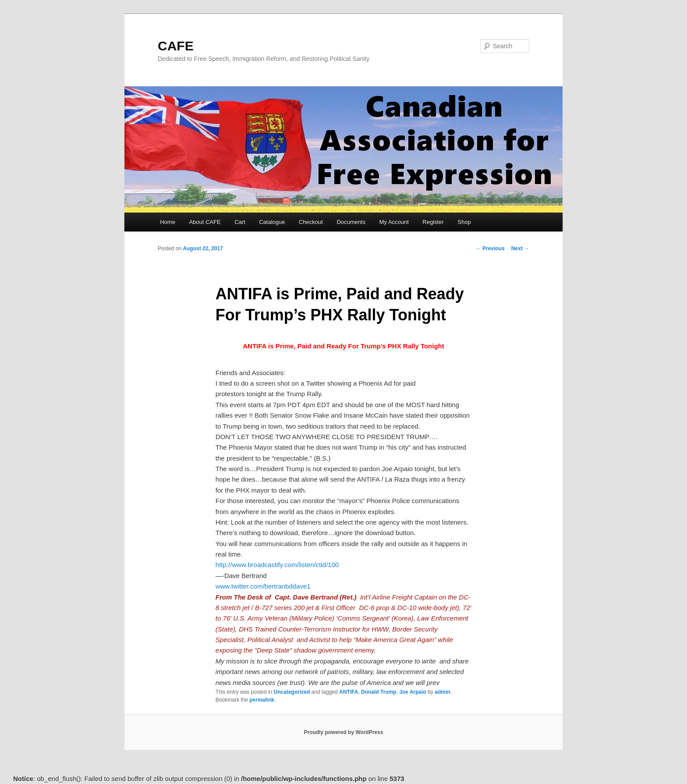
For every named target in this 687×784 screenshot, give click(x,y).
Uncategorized (292, 692)
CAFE (176, 46)
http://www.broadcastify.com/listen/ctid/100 (277, 565)
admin (442, 692)
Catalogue (272, 222)
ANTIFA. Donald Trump (368, 692)
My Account (394, 222)
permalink (262, 700)
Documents (351, 222)
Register (433, 222)
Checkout (311, 222)
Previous (490, 248)
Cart (240, 222)
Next (520, 248)
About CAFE (205, 222)
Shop (464, 222)
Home (168, 222)
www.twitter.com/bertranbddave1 (263, 586)
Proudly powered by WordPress (343, 732)
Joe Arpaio (413, 692)
